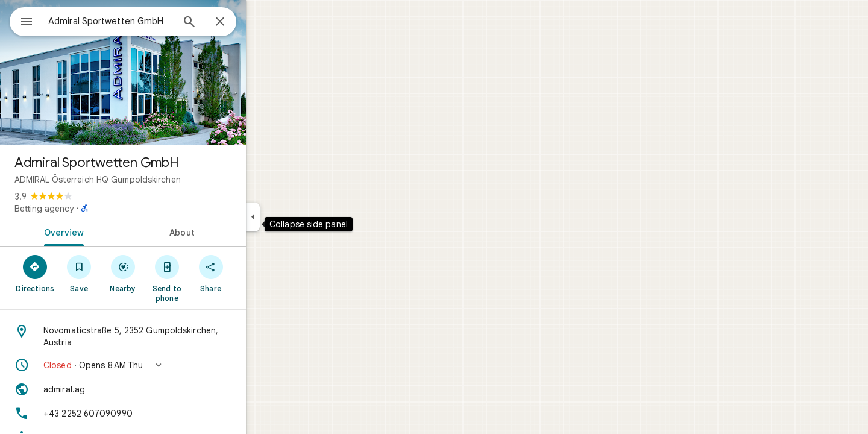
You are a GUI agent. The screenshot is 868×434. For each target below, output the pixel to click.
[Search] (233, 23)
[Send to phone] (210, 278)
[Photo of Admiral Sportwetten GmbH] (166, 72)
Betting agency (87, 209)
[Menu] (22, 20)
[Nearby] (167, 273)
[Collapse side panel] (296, 217)
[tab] (105, 231)
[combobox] (142, 21)
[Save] (123, 273)
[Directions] (79, 273)
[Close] (263, 22)
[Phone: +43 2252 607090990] (166, 414)
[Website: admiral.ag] (166, 389)
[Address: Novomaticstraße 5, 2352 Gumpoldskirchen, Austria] (166, 336)
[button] (166, 365)
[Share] (254, 273)
